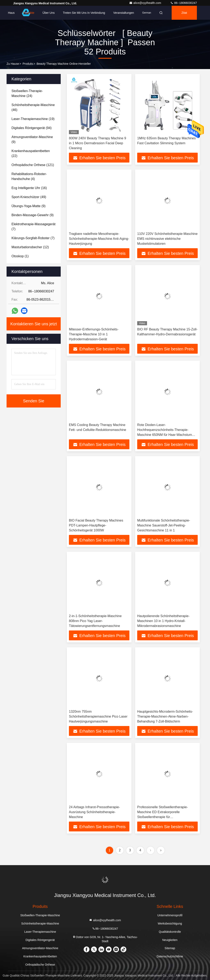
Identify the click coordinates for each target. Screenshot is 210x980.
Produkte (29, 13)
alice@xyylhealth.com (146, 3)
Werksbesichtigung (170, 923)
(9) (32, 139)
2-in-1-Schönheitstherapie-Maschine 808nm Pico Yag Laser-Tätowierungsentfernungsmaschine (95, 621)
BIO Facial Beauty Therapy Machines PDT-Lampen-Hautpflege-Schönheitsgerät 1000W (96, 525)
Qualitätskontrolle (170, 932)
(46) (33, 107)
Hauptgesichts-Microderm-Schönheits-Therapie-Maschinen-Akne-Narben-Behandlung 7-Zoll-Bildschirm (165, 716)
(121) (33, 165)
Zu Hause (13, 64)
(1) (20, 256)
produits (28, 64)
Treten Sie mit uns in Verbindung (84, 13)
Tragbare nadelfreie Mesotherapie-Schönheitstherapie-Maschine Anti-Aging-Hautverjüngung (99, 239)
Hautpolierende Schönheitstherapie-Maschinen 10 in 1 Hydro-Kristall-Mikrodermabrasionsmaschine (163, 621)
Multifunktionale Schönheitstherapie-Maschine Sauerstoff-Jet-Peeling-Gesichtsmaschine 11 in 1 (164, 525)
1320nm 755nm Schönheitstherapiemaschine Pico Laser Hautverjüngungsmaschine (98, 716)
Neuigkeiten (170, 940)
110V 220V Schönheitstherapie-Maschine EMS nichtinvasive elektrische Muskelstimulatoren (167, 239)
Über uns (49, 13)
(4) (29, 176)
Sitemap (170, 948)
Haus (11, 13)
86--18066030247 (184, 3)
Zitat (184, 13)
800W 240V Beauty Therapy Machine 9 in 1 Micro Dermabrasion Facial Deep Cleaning (98, 143)
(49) (29, 197)
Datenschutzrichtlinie (170, 956)
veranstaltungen (124, 13)
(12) (30, 247)
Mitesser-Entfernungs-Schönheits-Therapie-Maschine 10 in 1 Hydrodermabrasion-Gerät (94, 334)
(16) (29, 188)
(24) (27, 93)
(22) (31, 153)
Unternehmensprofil (170, 915)
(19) (33, 119)
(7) (33, 227)
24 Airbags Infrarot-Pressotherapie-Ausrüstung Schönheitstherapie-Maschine (94, 812)
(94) (32, 128)
